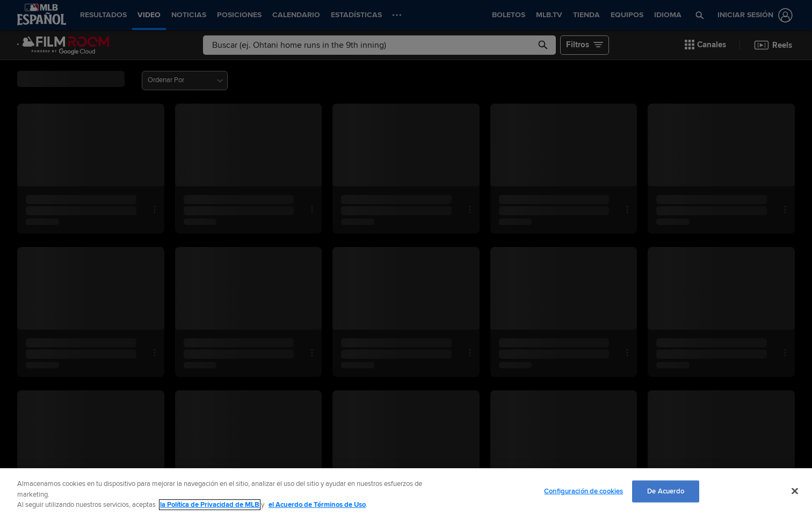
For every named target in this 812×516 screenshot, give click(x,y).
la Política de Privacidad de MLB (210, 505)
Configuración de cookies (583, 491)
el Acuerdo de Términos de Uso (317, 505)
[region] (406, 492)
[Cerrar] (795, 491)
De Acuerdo (666, 491)
